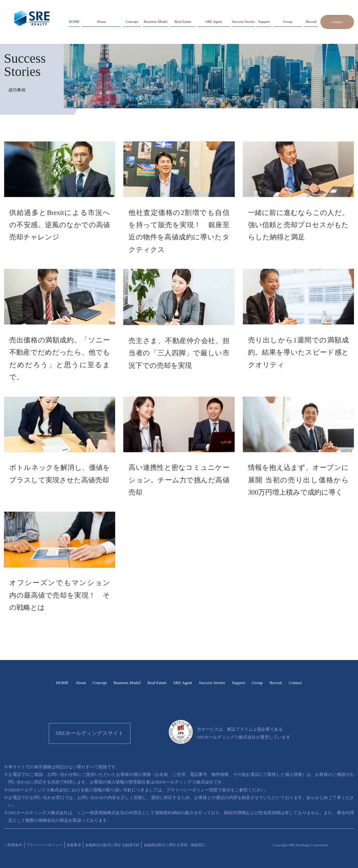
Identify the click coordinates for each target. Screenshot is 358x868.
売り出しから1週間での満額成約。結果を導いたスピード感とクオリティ (298, 352)
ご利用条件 (13, 845)
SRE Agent (183, 683)
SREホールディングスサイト (89, 733)
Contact (337, 22)
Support (239, 683)
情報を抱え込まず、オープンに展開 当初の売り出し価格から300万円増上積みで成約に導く (298, 480)
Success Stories (212, 683)
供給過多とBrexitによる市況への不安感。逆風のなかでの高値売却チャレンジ (60, 225)
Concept (100, 683)
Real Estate (157, 683)
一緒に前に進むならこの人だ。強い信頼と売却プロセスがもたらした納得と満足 (298, 225)
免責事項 (74, 845)
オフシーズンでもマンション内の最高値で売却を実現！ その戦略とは (60, 595)
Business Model (127, 683)
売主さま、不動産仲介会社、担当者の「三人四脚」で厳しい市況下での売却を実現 (179, 353)
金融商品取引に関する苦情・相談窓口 (175, 845)
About (81, 683)
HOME (62, 683)
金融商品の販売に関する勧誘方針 (112, 845)
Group (257, 683)
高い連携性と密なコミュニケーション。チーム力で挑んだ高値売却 (179, 480)
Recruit (276, 683)
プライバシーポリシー (44, 845)
